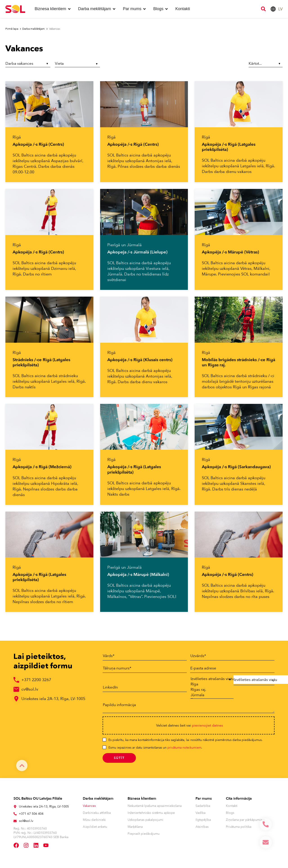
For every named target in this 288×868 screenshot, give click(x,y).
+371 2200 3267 (36, 680)
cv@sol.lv (30, 689)
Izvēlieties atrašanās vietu (209, 679)
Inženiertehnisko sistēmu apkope (151, 815)
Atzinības (202, 829)
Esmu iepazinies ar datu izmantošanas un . (155, 750)
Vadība (200, 815)
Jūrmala (209, 697)
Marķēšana (135, 829)
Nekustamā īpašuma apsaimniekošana (155, 808)
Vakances (89, 808)
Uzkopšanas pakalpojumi (145, 822)
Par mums (204, 801)
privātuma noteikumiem (184, 750)
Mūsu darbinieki (94, 822)
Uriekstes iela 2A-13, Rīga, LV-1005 (53, 699)
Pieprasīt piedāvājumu (144, 836)
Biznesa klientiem (142, 801)
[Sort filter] (265, 64)
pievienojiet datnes (207, 727)
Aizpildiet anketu (95, 829)
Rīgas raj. (209, 691)
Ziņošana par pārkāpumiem (245, 822)
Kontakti (232, 808)
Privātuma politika (239, 829)
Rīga (209, 685)
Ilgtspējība (203, 822)
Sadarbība (203, 808)
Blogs (230, 815)
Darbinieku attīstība (97, 815)
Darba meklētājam (98, 801)
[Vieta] (77, 64)
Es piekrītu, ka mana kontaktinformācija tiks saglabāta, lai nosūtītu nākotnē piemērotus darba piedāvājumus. (186, 742)
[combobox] (254, 681)
